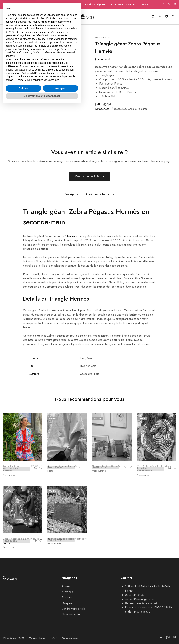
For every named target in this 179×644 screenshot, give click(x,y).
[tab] (71, 194)
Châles (132, 109)
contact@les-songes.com (140, 599)
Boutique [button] (42, 17)
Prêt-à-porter (9, 475)
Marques (59, 17)
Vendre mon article (89, 176)
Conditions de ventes (123, 4)
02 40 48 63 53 (135, 595)
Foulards (143, 109)
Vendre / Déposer (95, 4)
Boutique (17, 30)
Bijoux (50, 471)
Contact (145, 4)
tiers (47, 567)
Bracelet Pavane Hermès (63, 466)
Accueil (8, 17)
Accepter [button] (60, 627)
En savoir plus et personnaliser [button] (42, 634)
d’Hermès (69, 236)
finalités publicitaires (49, 584)
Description (71, 194)
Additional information (100, 194)
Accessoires (102, 37)
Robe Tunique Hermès (11, 468)
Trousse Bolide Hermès (107, 466)
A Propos (24, 17)
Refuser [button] (23, 627)
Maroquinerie (99, 471)
